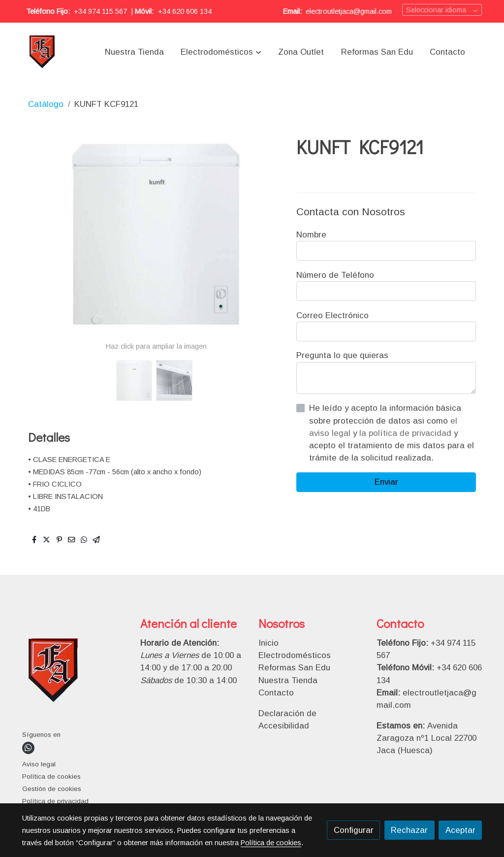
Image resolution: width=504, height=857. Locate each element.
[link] (43, 52)
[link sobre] (75, 673)
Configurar (354, 830)
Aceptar (460, 830)
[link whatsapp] (28, 748)
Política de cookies (51, 776)
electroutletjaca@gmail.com (349, 11)
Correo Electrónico (332, 315)
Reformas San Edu (294, 668)
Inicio (268, 643)
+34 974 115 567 (100, 11)
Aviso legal (39, 764)
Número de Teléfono (335, 275)
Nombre (311, 235)
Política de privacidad (55, 801)
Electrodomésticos (295, 655)
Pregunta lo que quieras (342, 355)
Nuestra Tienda (288, 680)
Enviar (386, 482)
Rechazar (409, 830)
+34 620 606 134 (185, 11)
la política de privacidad (407, 433)
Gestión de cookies (52, 789)
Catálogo (46, 104)
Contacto (276, 693)
